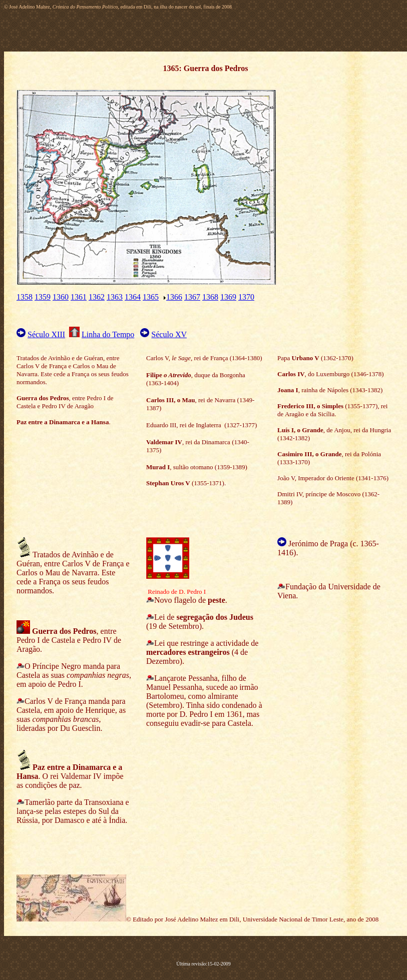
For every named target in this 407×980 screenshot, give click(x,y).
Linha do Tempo (108, 334)
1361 (79, 297)
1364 (133, 297)
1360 (61, 297)
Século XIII (46, 334)
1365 (151, 297)
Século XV (169, 334)
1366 (174, 297)
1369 (228, 297)
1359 (43, 297)
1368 (210, 297)
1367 (192, 297)
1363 (115, 297)
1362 (97, 297)
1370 (246, 297)
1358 (25, 297)
